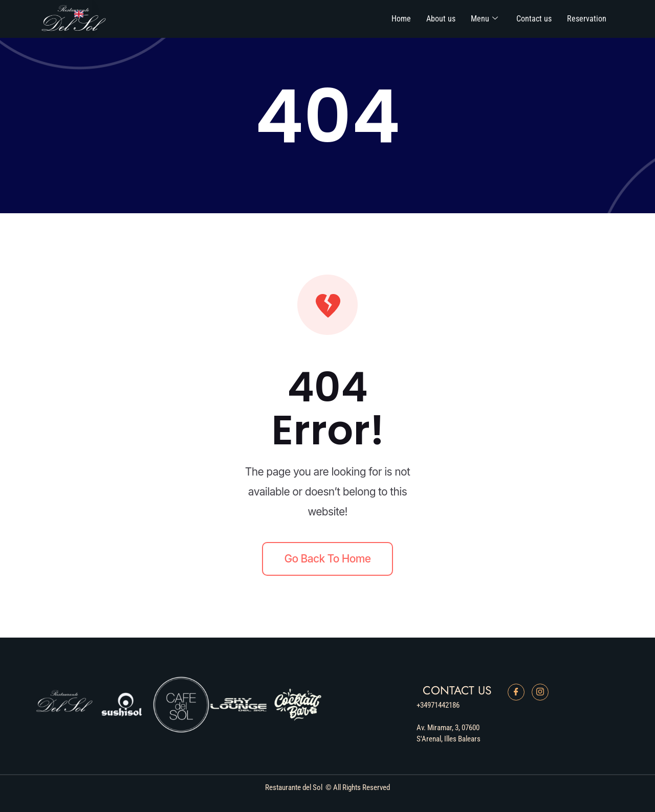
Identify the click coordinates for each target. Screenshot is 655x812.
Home (401, 19)
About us (441, 19)
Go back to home (328, 559)
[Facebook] (516, 692)
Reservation (587, 19)
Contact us (534, 19)
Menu (484, 19)
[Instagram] (540, 692)
